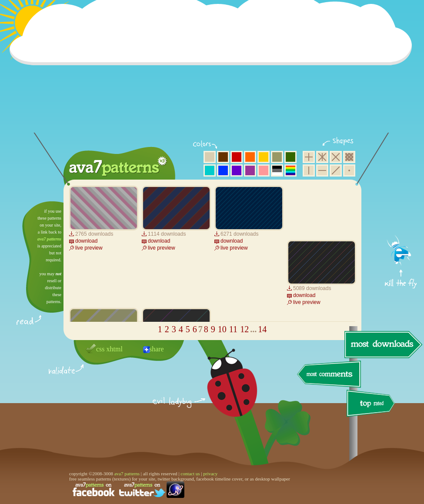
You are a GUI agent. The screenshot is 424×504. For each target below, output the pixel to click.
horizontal (322, 170)
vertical (309, 170)
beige (210, 157)
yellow (264, 157)
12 (244, 329)
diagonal (336, 170)
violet (237, 170)
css (100, 349)
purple (250, 170)
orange (250, 157)
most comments (329, 375)
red (237, 157)
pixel (349, 157)
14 (262, 329)
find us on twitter (142, 490)
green (290, 157)
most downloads (382, 344)
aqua (210, 170)
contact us (190, 474)
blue (223, 170)
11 (233, 329)
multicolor (290, 170)
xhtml (115, 349)
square (309, 157)
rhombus (336, 157)
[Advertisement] (214, 72)
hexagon (322, 157)
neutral (277, 170)
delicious (224, 393)
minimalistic (349, 170)
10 (222, 329)
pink (264, 170)
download (86, 241)
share (157, 349)
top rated (372, 405)
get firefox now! (401, 205)
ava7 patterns (49, 239)
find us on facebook (93, 490)
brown (223, 157)
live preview (89, 248)
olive (277, 157)
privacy (210, 474)
